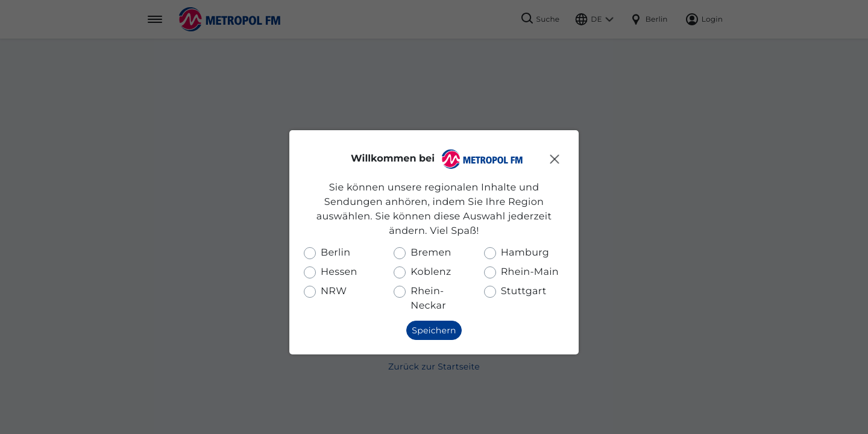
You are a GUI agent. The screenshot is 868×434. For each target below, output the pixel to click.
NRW (334, 291)
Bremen (431, 253)
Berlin (335, 253)
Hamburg (525, 253)
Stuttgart (524, 291)
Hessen (339, 272)
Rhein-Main (530, 272)
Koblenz (431, 272)
